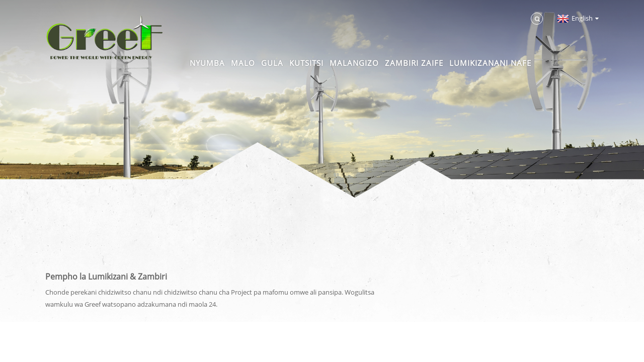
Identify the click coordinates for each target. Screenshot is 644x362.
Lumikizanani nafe (490, 63)
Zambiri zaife (414, 63)
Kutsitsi (306, 63)
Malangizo (354, 63)
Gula (272, 63)
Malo (243, 63)
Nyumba (207, 63)
